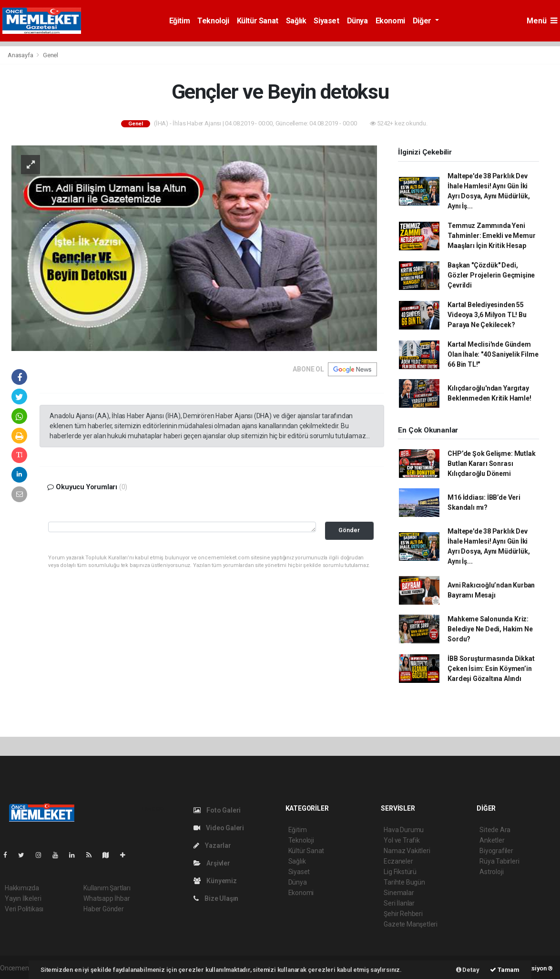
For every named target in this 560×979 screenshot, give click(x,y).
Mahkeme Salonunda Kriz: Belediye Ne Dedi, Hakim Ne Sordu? (490, 629)
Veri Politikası (24, 909)
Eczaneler (398, 861)
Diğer (423, 21)
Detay (468, 970)
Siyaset (326, 21)
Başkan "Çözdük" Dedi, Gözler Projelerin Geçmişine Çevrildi (491, 275)
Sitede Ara (495, 830)
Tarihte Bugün (404, 882)
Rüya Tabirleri (499, 861)
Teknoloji (213, 21)
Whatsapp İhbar (107, 898)
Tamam (505, 970)
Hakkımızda (22, 888)
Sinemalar (399, 893)
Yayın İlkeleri (23, 898)
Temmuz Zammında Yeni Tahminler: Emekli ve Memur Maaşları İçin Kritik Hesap (491, 236)
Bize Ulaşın (216, 898)
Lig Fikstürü (400, 872)
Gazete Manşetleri (411, 924)
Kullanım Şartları (107, 888)
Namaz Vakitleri (407, 851)
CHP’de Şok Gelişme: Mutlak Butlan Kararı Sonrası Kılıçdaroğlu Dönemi (491, 464)
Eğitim (180, 21)
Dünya (357, 21)
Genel (51, 55)
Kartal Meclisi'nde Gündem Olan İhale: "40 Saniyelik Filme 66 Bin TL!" (493, 354)
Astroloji (491, 872)
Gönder (349, 530)
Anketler (492, 840)
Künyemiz (215, 881)
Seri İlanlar (399, 903)
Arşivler (212, 863)
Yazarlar (212, 845)
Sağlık (296, 21)
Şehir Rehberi (403, 914)
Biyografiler (496, 851)
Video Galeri (219, 828)
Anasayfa (21, 55)
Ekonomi (390, 21)
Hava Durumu (404, 830)
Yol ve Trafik (402, 840)
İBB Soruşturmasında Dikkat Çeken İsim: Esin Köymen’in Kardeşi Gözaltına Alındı (491, 669)
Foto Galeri (217, 810)
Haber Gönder (104, 909)
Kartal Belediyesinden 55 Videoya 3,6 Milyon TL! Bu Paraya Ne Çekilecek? (487, 315)
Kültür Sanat (258, 21)
